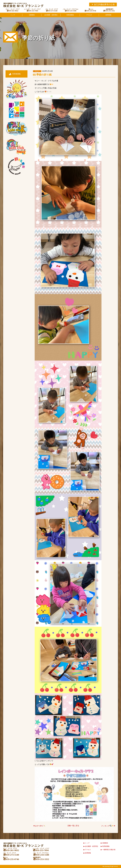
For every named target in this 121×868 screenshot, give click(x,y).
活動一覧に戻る (73, 826)
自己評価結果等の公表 (103, 4)
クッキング (108, 826)
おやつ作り (39, 826)
